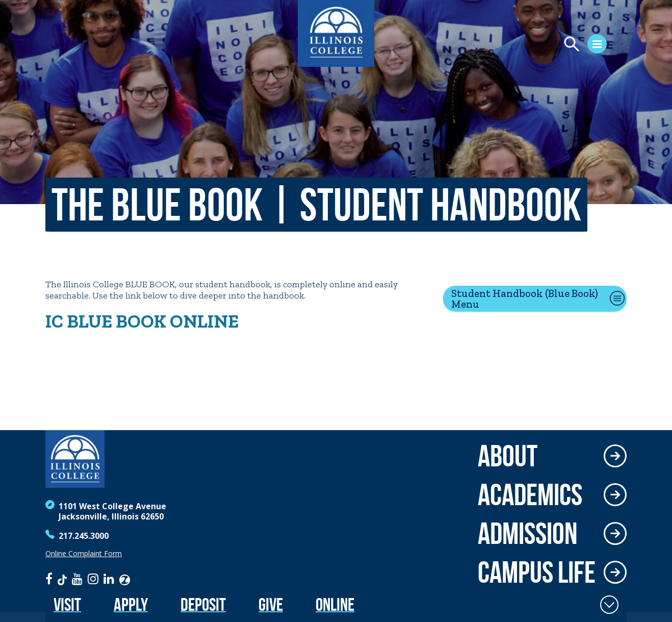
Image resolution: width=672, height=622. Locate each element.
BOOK (141, 321)
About (508, 456)
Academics (530, 494)
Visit (67, 604)
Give (271, 604)
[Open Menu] (548, 45)
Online (335, 604)
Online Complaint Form (84, 554)
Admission (528, 533)
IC (56, 321)
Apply (131, 604)
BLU (84, 321)
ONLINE (202, 321)
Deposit (203, 604)
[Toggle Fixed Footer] (609, 605)
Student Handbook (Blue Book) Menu (525, 298)
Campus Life (537, 572)
